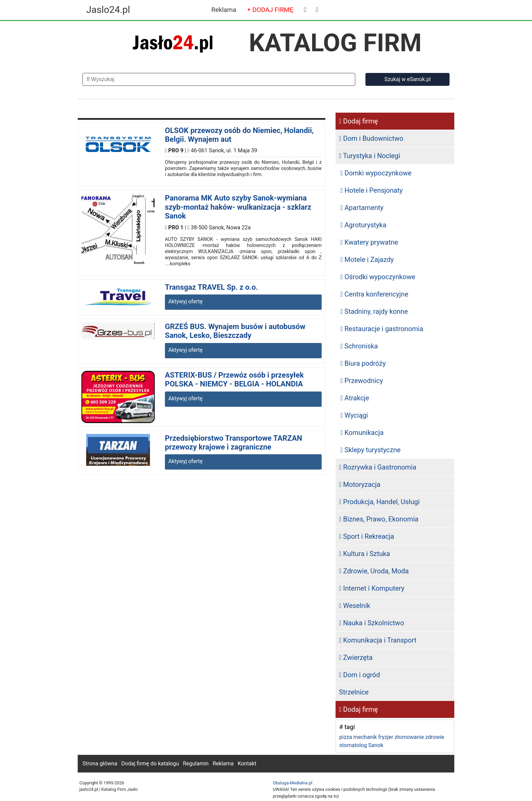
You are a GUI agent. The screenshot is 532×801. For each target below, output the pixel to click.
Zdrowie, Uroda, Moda (374, 571)
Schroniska (359, 346)
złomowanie (409, 737)
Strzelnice (354, 692)
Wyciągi (354, 415)
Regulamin (196, 764)
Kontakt (247, 764)
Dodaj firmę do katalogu (150, 764)
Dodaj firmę (358, 121)
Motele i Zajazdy (367, 260)
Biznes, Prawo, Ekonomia (379, 519)
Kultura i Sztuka (365, 554)
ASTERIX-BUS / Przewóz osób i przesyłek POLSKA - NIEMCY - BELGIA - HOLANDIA (234, 379)
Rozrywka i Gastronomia (378, 467)
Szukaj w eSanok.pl (408, 79)
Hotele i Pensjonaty (372, 190)
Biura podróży (363, 363)
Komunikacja (362, 433)
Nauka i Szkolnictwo (372, 623)
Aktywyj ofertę (185, 301)
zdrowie (435, 737)
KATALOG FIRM (335, 43)
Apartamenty (362, 208)
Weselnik (355, 606)
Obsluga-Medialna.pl (293, 783)
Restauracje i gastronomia (382, 329)
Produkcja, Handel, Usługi (379, 502)
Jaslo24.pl (108, 10)
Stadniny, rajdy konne (374, 311)
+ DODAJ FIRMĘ (270, 10)
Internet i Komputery (372, 588)
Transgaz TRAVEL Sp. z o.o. (211, 287)
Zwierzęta (356, 657)
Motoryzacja (360, 484)
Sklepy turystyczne (370, 450)
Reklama (224, 10)
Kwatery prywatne (369, 242)
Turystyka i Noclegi (369, 156)
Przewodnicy (362, 381)
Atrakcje (355, 398)
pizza (346, 737)
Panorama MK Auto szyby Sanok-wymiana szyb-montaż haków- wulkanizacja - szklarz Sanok (238, 207)
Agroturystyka (363, 225)
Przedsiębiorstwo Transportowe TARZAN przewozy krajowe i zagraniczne (233, 443)
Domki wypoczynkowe (376, 173)
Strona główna (100, 764)
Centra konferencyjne (374, 294)
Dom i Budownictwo (371, 138)
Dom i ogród (359, 675)
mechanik (365, 737)
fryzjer (386, 737)
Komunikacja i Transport (378, 640)
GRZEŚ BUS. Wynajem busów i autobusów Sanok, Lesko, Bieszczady (235, 331)
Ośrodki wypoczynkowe (378, 277)
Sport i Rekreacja (367, 536)
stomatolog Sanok (361, 745)
